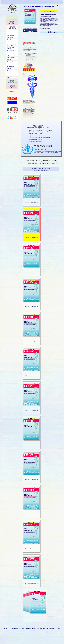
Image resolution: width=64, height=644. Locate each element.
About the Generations (11, 33)
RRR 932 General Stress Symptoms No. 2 (32, 237)
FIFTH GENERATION (12, 87)
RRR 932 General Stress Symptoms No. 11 (32, 549)
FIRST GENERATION (12, 17)
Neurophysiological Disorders (11, 48)
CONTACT (58, 2)
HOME (14, 2)
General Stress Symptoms (12, 40)
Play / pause (24, 31)
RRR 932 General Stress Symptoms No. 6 (32, 376)
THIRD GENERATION (12, 28)
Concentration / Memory (11, 62)
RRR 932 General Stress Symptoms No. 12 (32, 583)
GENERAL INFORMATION (12, 91)
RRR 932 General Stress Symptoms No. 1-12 (35, 618)
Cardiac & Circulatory (11, 42)
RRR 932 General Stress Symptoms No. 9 (32, 480)
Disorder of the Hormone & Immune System (12, 45)
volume (36, 31)
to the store (52, 32)
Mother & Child (10, 75)
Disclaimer (35, 628)
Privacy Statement (44, 628)
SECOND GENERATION (12, 22)
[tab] (12, 17)
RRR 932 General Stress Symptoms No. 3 (32, 272)
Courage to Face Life (11, 66)
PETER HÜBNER (21, 2)
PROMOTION (9, 31)
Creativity (9, 64)
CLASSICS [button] (28, 2)
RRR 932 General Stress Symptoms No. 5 (32, 341)
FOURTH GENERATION (12, 81)
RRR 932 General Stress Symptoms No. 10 (32, 514)
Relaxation (9, 60)
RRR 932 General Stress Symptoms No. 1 (32, 203)
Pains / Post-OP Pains (11, 53)
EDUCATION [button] (42, 2)
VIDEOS (53, 2)
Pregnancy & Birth (10, 55)
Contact (58, 628)
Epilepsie (9, 77)
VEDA (48, 2)
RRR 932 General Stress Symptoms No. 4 (32, 307)
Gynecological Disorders (11, 57)
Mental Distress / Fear (11, 71)
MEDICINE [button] (35, 2)
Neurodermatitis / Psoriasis (12, 51)
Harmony (9, 73)
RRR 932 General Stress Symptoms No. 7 (32, 410)
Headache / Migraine (11, 35)
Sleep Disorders (10, 38)
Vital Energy (9, 69)
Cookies (52, 628)
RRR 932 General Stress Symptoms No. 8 (32, 445)
